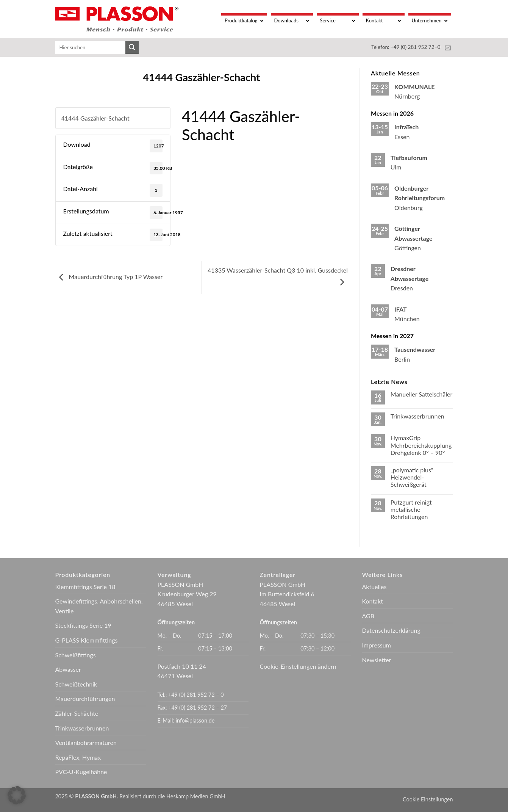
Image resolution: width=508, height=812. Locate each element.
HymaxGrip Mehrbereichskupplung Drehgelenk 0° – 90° (421, 445)
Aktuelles (374, 587)
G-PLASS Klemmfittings (87, 640)
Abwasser (68, 669)
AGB (368, 616)
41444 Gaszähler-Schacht (95, 118)
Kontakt (373, 601)
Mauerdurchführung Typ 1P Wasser (109, 277)
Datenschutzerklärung (391, 630)
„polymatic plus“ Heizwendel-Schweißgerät (412, 477)
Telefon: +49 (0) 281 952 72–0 (406, 47)
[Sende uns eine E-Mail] (448, 48)
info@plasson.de (195, 720)
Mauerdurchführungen (85, 698)
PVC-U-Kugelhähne (81, 772)
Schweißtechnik (76, 684)
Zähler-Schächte (77, 713)
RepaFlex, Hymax (78, 757)
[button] (17, 795)
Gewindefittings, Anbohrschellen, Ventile (99, 606)
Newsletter (377, 660)
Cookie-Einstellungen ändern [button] (298, 666)
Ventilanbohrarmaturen (86, 742)
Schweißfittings (76, 655)
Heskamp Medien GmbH (196, 796)
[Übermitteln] (132, 47)
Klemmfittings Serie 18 (85, 587)
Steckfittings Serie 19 (83, 625)
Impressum (377, 645)
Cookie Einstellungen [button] (428, 799)
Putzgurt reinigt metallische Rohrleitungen (411, 509)
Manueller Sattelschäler (421, 394)
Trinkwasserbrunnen (417, 416)
